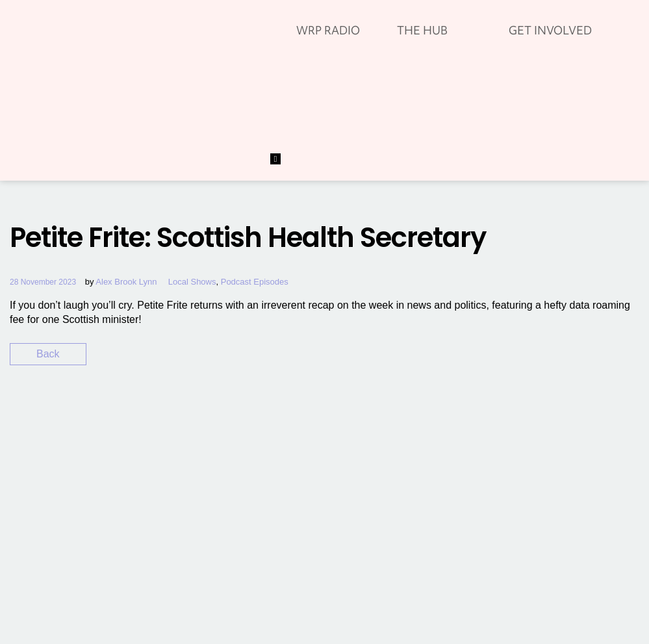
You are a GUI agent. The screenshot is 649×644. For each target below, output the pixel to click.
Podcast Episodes (255, 282)
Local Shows (192, 282)
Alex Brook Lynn (126, 282)
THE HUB (422, 30)
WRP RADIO (328, 30)
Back (48, 354)
